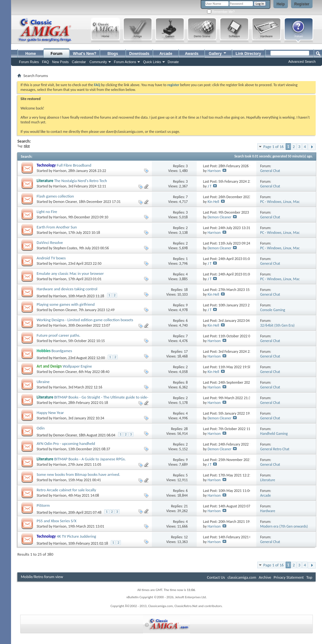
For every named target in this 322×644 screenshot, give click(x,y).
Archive (265, 577)
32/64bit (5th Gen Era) (277, 325)
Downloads (139, 54)
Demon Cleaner (65, 202)
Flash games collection (55, 196)
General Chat (270, 171)
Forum (56, 54)
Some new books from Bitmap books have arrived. (78, 474)
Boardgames (62, 351)
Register (302, 4)
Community (98, 62)
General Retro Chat (275, 449)
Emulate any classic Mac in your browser (70, 273)
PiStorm (43, 505)
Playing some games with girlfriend (66, 304)
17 (186, 352)
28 (186, 429)
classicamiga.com (242, 577)
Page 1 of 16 (274, 147)
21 (186, 506)
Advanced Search (302, 62)
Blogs (113, 54)
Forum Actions (125, 62)
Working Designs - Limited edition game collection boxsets (85, 320)
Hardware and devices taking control (67, 289)
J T (209, 186)
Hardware (268, 511)
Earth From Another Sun (57, 227)
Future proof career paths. (58, 335)
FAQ (45, 62)
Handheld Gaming (274, 434)
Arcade (166, 54)
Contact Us (216, 577)
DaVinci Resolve (50, 242)
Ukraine (43, 382)
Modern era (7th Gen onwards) (284, 526)
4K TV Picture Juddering (77, 536)
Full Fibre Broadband (74, 165)
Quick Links (152, 62)
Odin (41, 428)
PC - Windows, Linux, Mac (280, 202)
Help (281, 4)
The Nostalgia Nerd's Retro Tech (81, 181)
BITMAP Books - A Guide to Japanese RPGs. (90, 459)
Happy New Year (50, 413)
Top (309, 577)
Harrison (60, 171)
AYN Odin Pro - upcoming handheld (66, 443)
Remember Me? (221, 12)
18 (186, 290)
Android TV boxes (51, 258)
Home (30, 54)
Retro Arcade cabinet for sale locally (66, 490)
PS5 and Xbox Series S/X (57, 521)
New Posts (60, 62)
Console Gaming (273, 310)
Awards (192, 54)
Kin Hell (213, 202)
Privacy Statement (289, 577)
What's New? (85, 54)
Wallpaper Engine (77, 366)
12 (186, 537)
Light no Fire (47, 212)
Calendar (79, 62)
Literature (268, 480)
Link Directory (248, 54)
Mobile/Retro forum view (42, 577)
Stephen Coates (65, 248)
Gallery (218, 53)
